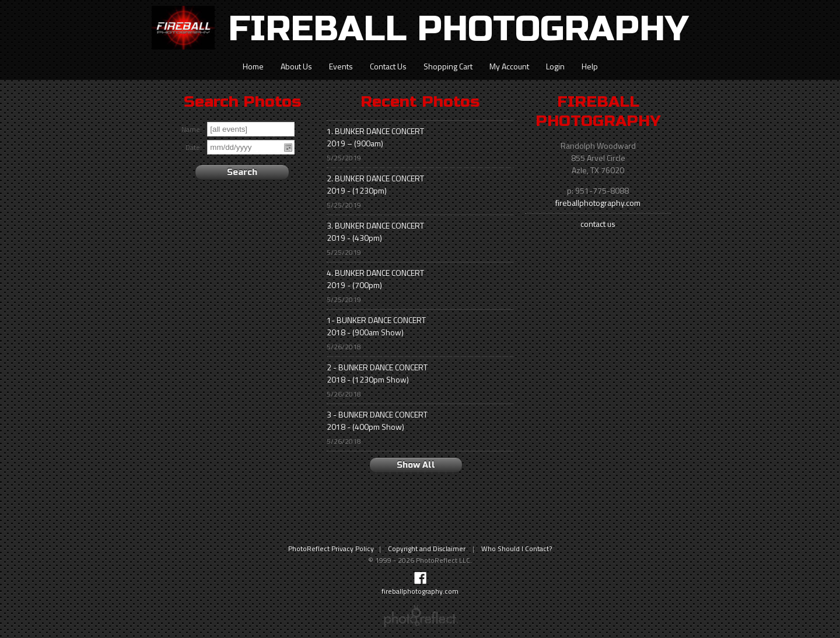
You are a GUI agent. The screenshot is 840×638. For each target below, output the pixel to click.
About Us (296, 66)
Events (341, 66)
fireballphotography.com (598, 203)
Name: (192, 130)
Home (253, 66)
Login (555, 66)
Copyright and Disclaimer (428, 549)
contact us (598, 224)
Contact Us (388, 66)
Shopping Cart (448, 66)
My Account (509, 66)
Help (590, 66)
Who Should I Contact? (517, 549)
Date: (194, 148)
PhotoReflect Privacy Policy (331, 549)
